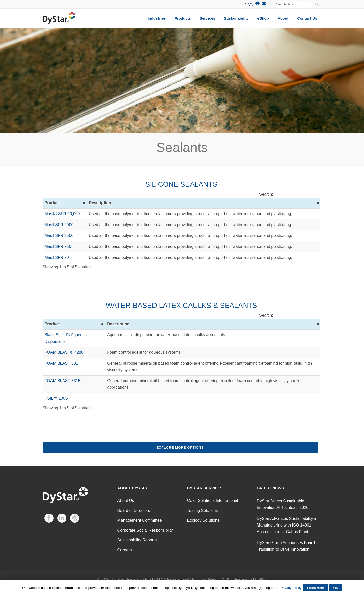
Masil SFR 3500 (59, 236)
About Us (126, 500)
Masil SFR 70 (57, 257)
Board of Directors (134, 510)
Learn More (316, 588)
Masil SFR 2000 (59, 225)
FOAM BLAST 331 (61, 363)
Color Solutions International (213, 500)
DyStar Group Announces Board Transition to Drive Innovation (286, 546)
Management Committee (140, 520)
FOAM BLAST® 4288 (64, 352)
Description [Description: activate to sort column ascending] (100, 203)
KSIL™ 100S (56, 398)
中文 (249, 4)
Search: (290, 194)
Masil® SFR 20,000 (62, 214)
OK (335, 588)
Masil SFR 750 (58, 247)
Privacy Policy (291, 588)
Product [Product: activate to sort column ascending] (52, 203)
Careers (125, 550)
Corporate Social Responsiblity (145, 530)
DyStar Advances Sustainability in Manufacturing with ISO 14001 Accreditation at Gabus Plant (287, 525)
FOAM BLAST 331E (63, 381)
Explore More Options (180, 447)
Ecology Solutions (203, 520)
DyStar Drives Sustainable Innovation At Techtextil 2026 (283, 504)
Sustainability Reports (137, 540)
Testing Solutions (203, 510)
